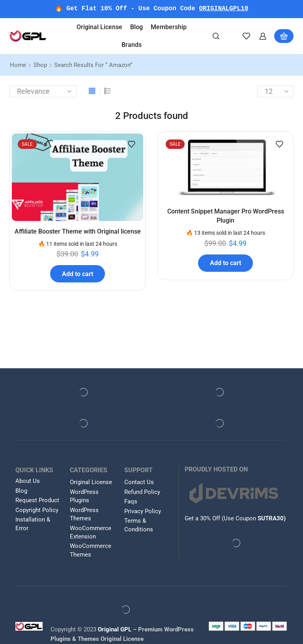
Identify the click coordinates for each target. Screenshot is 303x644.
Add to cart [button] (78, 274)
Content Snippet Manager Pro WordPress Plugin (226, 216)
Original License (99, 27)
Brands (132, 45)
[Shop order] (43, 91)
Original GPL (115, 630)
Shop (40, 65)
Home (18, 65)
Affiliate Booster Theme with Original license (78, 232)
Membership (169, 27)
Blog (137, 27)
